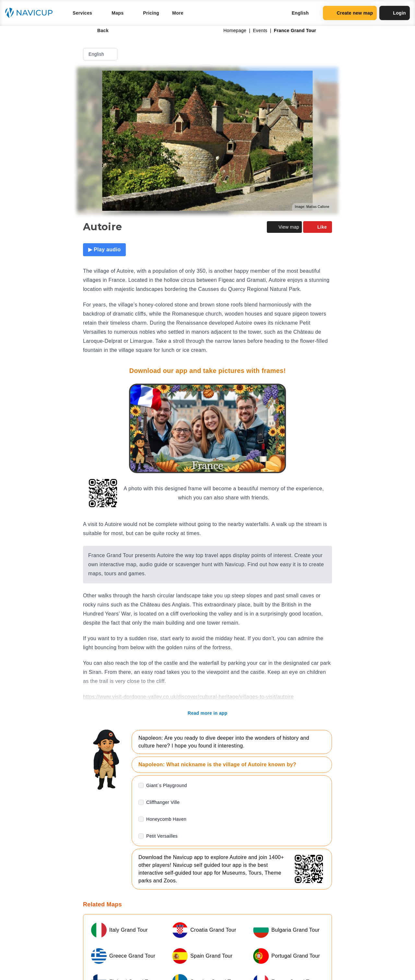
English (101, 54)
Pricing (151, 13)
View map (284, 227)
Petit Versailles (162, 836)
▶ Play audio (104, 250)
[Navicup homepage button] (31, 13)
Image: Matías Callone (312, 207)
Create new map (350, 13)
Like (318, 227)
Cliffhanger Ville (163, 802)
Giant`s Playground (167, 785)
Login (395, 13)
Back (98, 30)
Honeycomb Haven (166, 819)
